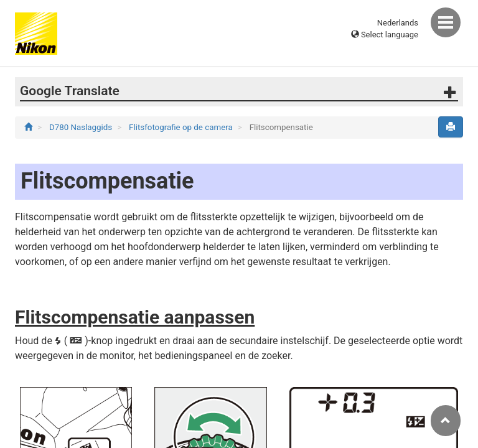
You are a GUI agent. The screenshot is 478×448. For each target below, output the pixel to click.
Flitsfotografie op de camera (182, 127)
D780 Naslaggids (82, 127)
